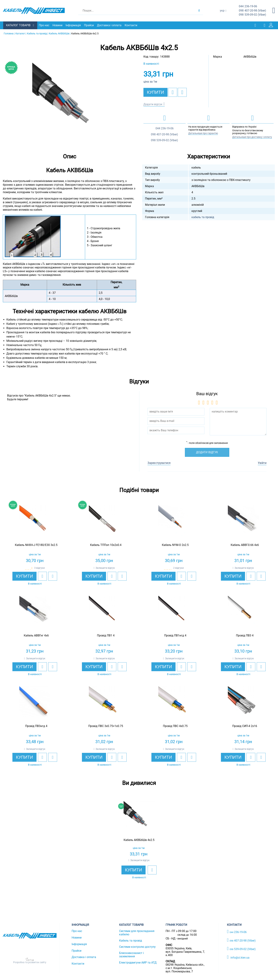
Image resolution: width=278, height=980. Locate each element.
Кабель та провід (131, 940)
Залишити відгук (105, 568)
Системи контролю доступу (137, 947)
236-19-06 (248, 6)
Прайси (89, 25)
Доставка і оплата (110, 25)
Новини (58, 25)
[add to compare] (182, 92)
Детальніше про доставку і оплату (252, 137)
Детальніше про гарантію (203, 133)
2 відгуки (178, 568)
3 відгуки (39, 568)
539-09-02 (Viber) (252, 15)
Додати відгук (153, 104)
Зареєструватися (159, 463)
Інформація (74, 25)
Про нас (44, 25)
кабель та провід (203, 217)
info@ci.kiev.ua (238, 957)
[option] (69, 100)
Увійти (262, 463)
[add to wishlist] (173, 92)
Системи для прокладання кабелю (137, 933)
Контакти (131, 25)
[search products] (199, 11)
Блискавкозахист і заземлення (131, 954)
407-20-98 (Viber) (252, 11)
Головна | (9, 33)
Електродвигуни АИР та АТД (138, 962)
